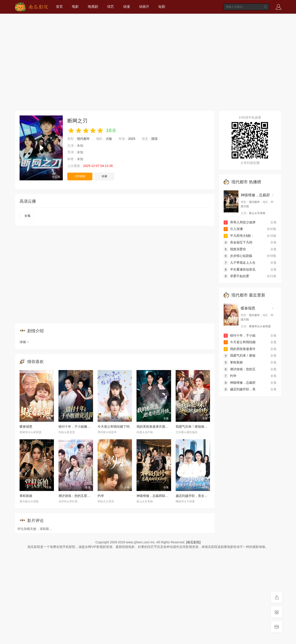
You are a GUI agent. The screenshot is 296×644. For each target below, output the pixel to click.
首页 (59, 6)
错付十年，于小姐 (240, 335)
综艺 (111, 6)
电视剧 (93, 6)
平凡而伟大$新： (239, 236)
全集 (28, 216)
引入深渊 (233, 229)
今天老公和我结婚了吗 (114, 427)
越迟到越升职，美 (240, 389)
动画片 (144, 6)
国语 (154, 139)
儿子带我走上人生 (240, 263)
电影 (75, 6)
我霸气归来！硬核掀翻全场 (195, 427)
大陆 (109, 139)
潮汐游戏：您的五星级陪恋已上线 (82, 496)
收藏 (104, 176)
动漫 (126, 6)
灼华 (101, 496)
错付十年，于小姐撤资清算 (78, 427)
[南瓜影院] (193, 542)
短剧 (162, 6)
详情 (25, 342)
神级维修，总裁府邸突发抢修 (157, 496)
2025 (132, 139)
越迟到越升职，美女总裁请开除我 (200, 496)
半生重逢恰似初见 (240, 269)
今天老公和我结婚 (240, 342)
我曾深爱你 (235, 249)
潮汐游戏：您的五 (240, 369)
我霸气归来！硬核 (240, 355)
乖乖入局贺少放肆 (240, 222)
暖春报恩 (26, 427)
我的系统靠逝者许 (240, 349)
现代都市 (83, 139)
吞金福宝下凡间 (238, 242)
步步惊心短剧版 (238, 256)
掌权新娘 (26, 496)
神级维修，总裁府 (255, 195)
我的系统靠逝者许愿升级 (154, 427)
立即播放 (80, 176)
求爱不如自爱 (236, 276)
